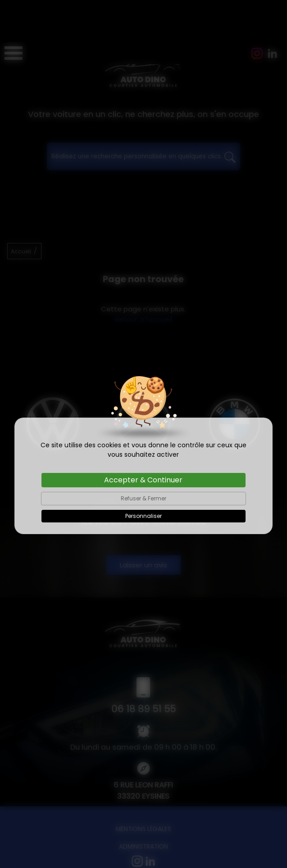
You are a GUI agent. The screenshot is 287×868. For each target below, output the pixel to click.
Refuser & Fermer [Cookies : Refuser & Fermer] (143, 456)
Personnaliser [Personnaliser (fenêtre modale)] (143, 474)
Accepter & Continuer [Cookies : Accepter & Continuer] (143, 438)
